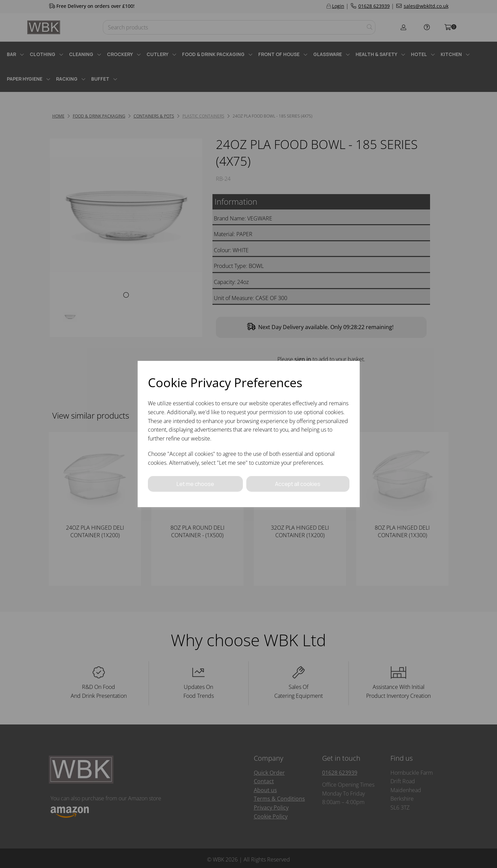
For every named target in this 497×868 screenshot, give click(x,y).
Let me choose (195, 484)
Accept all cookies (298, 484)
